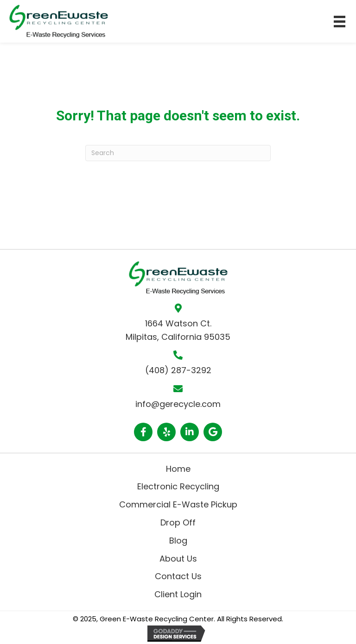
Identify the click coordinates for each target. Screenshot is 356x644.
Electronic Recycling (178, 486)
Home (178, 469)
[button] (143, 432)
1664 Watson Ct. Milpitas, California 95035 (178, 330)
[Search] (178, 153)
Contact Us (178, 576)
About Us (178, 559)
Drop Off (178, 522)
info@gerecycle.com (178, 404)
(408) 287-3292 (178, 370)
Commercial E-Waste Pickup (178, 504)
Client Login (178, 594)
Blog (178, 541)
